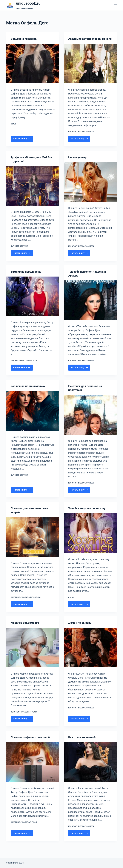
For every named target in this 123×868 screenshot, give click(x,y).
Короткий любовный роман (24, 716)
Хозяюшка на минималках (29, 390)
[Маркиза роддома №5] (33, 651)
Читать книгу (23, 143)
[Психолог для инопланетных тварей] (33, 541)
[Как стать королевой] (90, 766)
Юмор (14, 124)
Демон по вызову (81, 627)
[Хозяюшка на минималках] (33, 415)
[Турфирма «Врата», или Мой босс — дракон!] (33, 190)
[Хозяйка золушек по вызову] (90, 537)
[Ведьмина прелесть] (33, 64)
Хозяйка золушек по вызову (88, 512)
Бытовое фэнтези (19, 250)
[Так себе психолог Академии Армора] (90, 304)
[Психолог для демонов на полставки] (90, 419)
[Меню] (115, 5)
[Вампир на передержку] (33, 300)
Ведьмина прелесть (25, 39)
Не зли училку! (79, 161)
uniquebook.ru (28, 3)
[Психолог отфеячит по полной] (33, 766)
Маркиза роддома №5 (26, 627)
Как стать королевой (83, 741)
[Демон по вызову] (90, 651)
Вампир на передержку (27, 275)
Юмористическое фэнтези (81, 136)
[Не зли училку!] (90, 186)
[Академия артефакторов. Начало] (90, 67)
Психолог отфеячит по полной (32, 741)
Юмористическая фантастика (26, 601)
